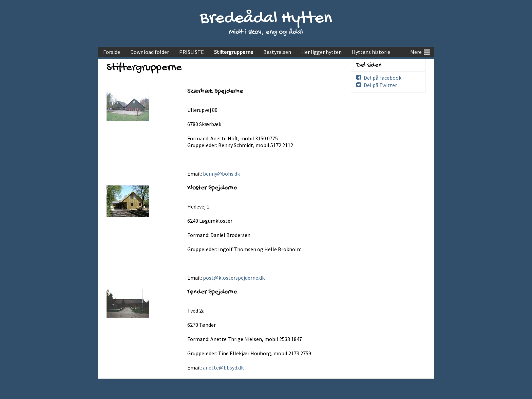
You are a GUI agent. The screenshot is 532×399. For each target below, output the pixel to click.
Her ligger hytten (321, 52)
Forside (112, 52)
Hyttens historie (371, 52)
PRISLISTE (192, 52)
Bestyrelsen (277, 52)
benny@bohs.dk (221, 174)
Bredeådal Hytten (266, 19)
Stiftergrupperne (234, 52)
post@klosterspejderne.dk (234, 278)
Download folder (150, 52)
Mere (420, 51)
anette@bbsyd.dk (223, 367)
